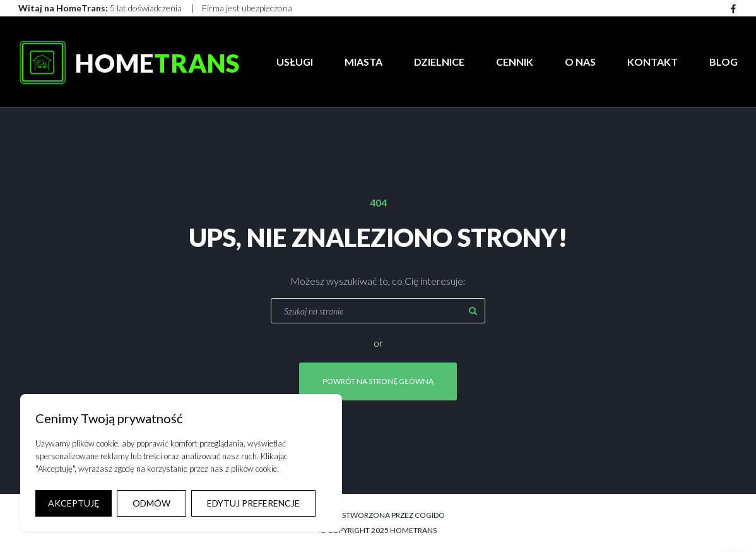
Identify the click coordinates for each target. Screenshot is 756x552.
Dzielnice (439, 62)
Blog (724, 62)
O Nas (580, 62)
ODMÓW (151, 503)
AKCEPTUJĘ (74, 503)
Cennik (515, 62)
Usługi (295, 62)
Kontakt (653, 62)
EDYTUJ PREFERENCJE (253, 503)
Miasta (363, 62)
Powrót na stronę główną (378, 381)
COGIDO (430, 515)
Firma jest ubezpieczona (247, 8)
